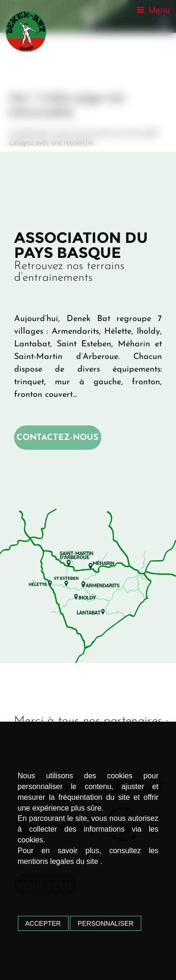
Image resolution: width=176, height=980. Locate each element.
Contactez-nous (57, 438)
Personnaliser (105, 923)
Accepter (43, 923)
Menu (153, 10)
